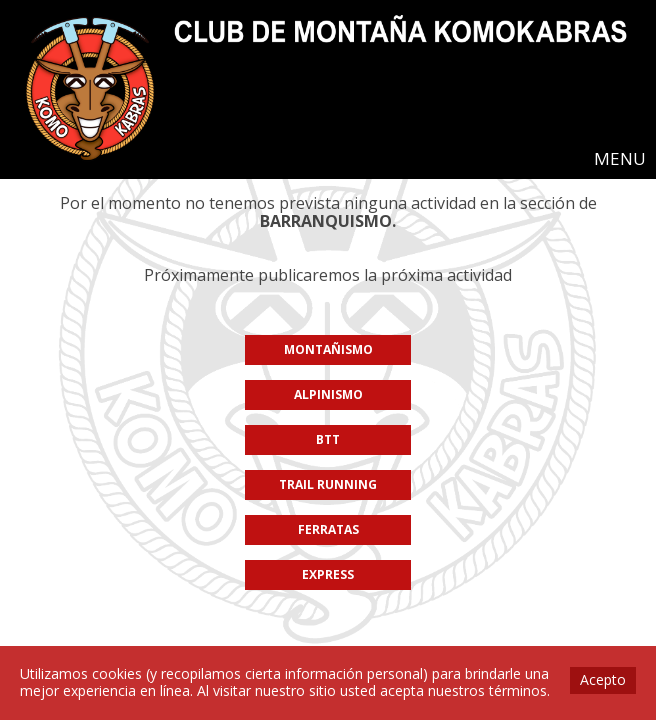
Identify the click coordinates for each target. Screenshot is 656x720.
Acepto (603, 679)
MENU (620, 158)
